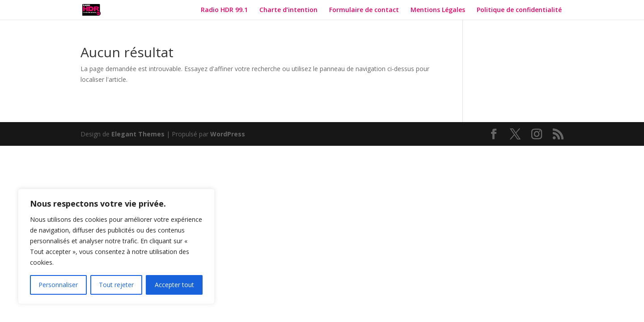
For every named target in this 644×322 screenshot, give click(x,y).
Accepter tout (174, 285)
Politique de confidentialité (520, 10)
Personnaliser (58, 285)
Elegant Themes (138, 134)
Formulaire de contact (364, 10)
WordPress (228, 134)
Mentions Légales (438, 10)
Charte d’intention (288, 10)
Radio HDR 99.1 (224, 10)
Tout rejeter (116, 285)
